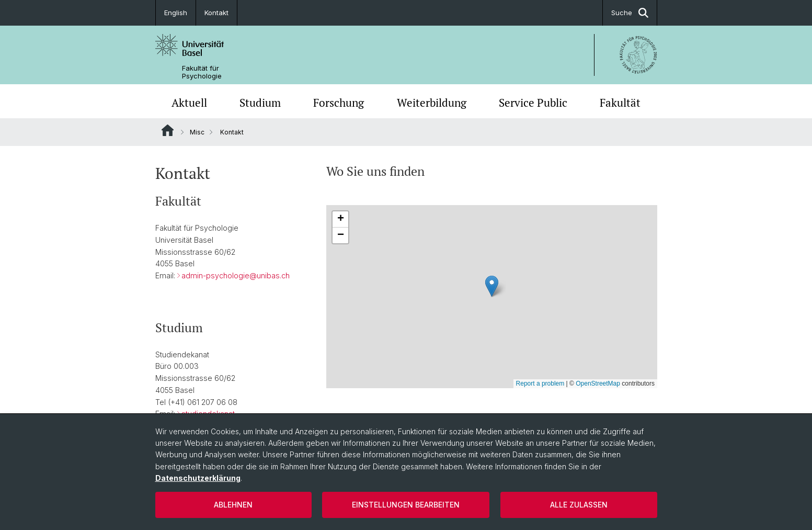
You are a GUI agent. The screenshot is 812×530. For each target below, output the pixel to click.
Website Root (168, 130)
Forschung (339, 103)
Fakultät (620, 103)
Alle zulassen (579, 505)
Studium (260, 103)
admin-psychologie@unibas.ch (236, 275)
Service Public (533, 103)
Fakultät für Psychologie (202, 72)
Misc (197, 132)
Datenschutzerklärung (198, 478)
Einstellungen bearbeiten (406, 505)
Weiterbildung (432, 103)
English (176, 13)
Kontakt (216, 13)
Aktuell (189, 103)
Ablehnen (233, 505)
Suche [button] (630, 13)
